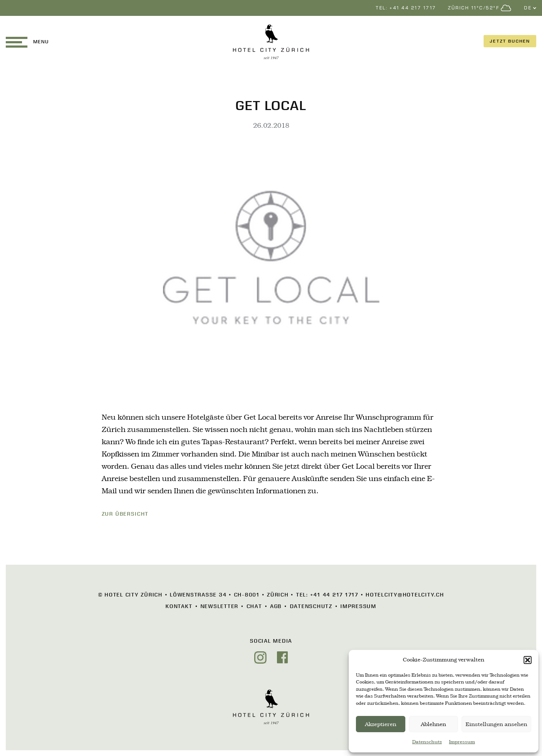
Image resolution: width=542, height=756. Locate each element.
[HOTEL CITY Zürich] (271, 42)
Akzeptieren (381, 724)
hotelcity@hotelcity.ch (405, 595)
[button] (528, 660)
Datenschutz (427, 742)
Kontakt (179, 606)
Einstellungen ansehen (496, 724)
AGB (276, 606)
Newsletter (220, 606)
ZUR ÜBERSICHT (125, 514)
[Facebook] (282, 657)
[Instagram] (260, 657)
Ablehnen (433, 724)
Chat (254, 606)
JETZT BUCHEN (510, 41)
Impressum (462, 742)
